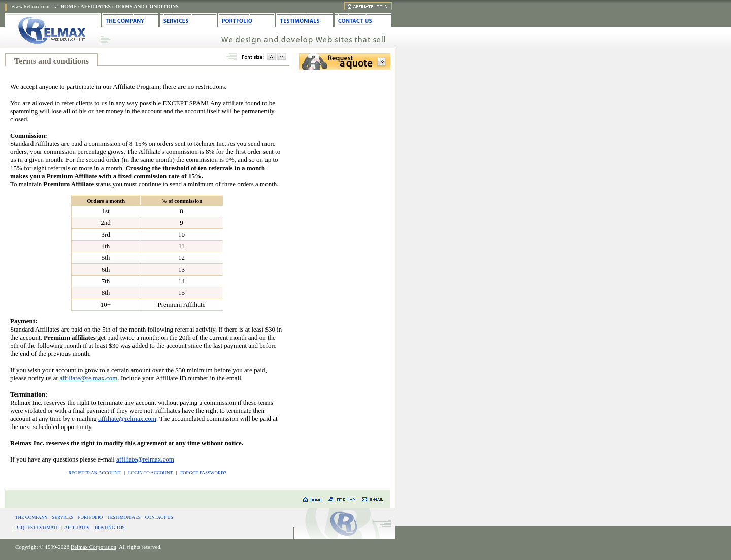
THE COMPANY (31, 517)
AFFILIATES (77, 528)
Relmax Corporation (93, 547)
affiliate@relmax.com (88, 378)
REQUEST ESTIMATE (37, 528)
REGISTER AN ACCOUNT (95, 473)
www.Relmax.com (30, 6)
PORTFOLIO (90, 517)
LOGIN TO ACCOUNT (151, 473)
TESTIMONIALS (124, 517)
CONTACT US (159, 517)
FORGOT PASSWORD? (203, 473)
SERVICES (63, 517)
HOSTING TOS (110, 528)
